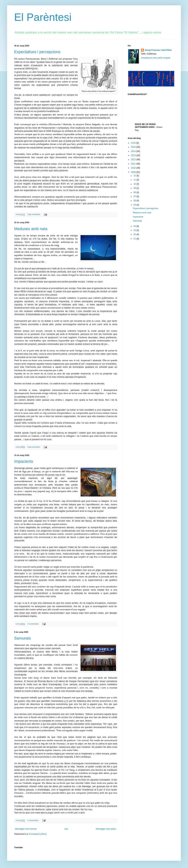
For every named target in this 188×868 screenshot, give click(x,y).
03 (135, 230)
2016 (134, 143)
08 (135, 192)
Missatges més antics (106, 829)
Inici (66, 829)
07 (135, 197)
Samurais (22, 638)
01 (135, 239)
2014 (134, 151)
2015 (134, 147)
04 (135, 226)
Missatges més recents (26, 829)
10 (135, 184)
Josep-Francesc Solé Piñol (158, 50)
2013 (134, 155)
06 (135, 201)
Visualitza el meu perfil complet (156, 58)
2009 (134, 172)
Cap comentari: (34, 214)
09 (135, 188)
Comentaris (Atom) (38, 834)
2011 (134, 164)
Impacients (24, 461)
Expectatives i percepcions (37, 52)
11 (135, 180)
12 (135, 176)
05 (135, 205)
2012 (134, 160)
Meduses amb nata (31, 229)
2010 (134, 168)
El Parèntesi (43, 17)
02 (135, 234)
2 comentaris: (34, 624)
